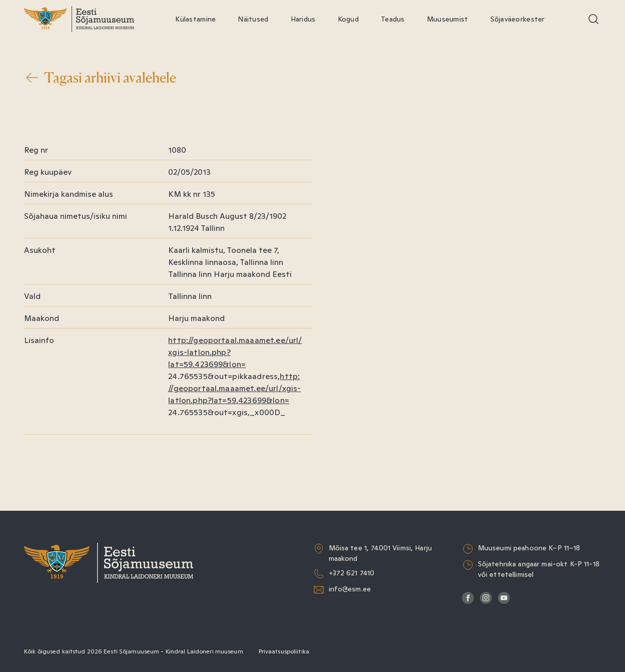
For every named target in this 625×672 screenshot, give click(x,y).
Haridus (303, 19)
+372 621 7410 (352, 573)
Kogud (348, 19)
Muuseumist (448, 19)
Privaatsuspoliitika (284, 651)
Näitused (253, 19)
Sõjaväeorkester (518, 19)
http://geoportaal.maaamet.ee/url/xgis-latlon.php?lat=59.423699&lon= (234, 388)
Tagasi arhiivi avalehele (100, 78)
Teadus (393, 19)
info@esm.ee (350, 589)
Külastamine (195, 19)
